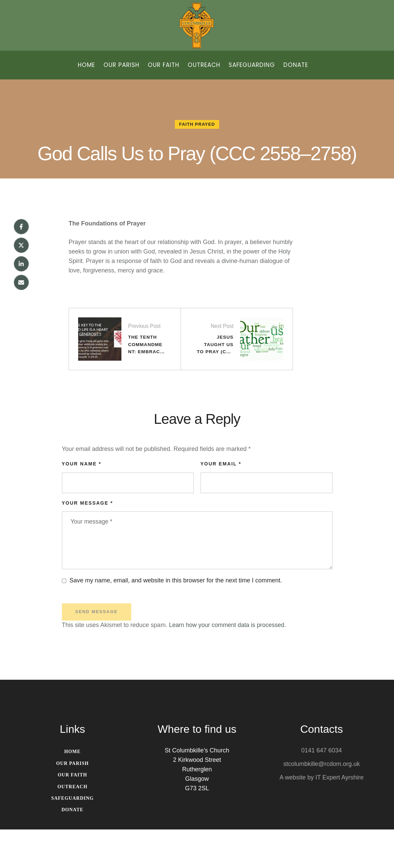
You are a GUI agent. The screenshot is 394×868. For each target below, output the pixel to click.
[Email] (21, 314)
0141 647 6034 (322, 789)
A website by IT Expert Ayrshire (322, 816)
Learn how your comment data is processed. (229, 663)
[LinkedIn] (21, 295)
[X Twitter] (21, 276)
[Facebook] (21, 257)
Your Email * (221, 500)
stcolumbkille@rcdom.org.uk (322, 802)
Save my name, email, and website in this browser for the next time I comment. (176, 618)
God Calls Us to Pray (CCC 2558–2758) (197, 167)
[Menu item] (86, 65)
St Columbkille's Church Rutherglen (197, 729)
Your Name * (82, 500)
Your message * (88, 539)
